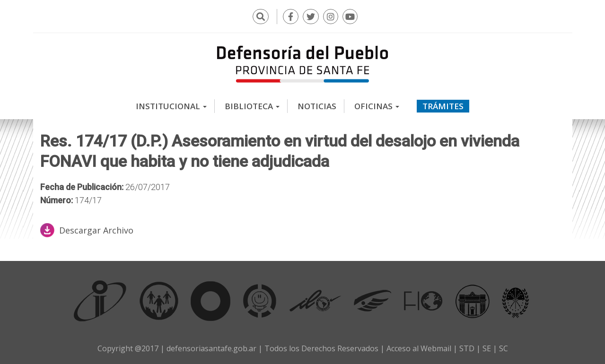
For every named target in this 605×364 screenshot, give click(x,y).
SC (504, 348)
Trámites (443, 106)
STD (467, 348)
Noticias (317, 106)
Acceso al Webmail (419, 348)
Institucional (171, 106)
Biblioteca (252, 106)
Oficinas (377, 106)
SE (487, 348)
